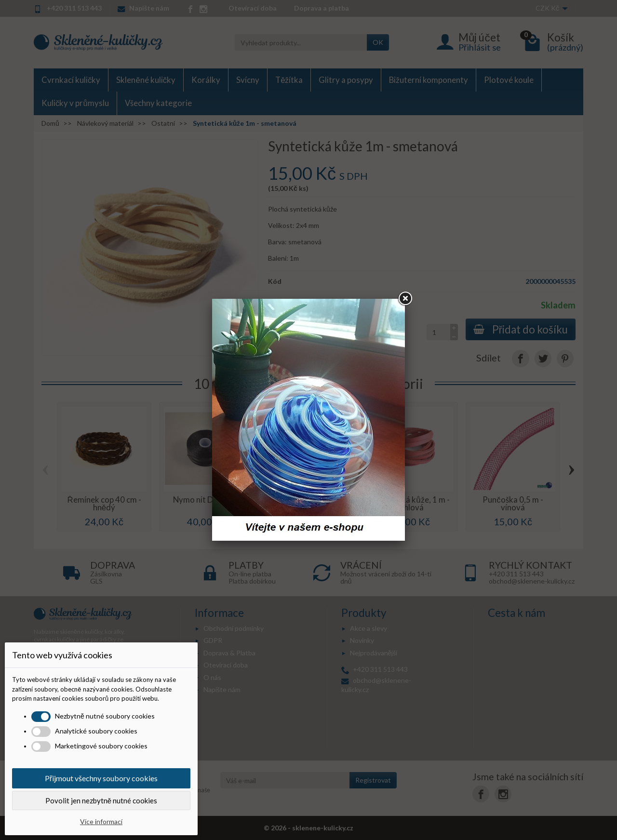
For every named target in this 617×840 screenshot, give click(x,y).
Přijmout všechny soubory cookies (101, 778)
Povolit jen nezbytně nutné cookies (101, 800)
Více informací (101, 821)
